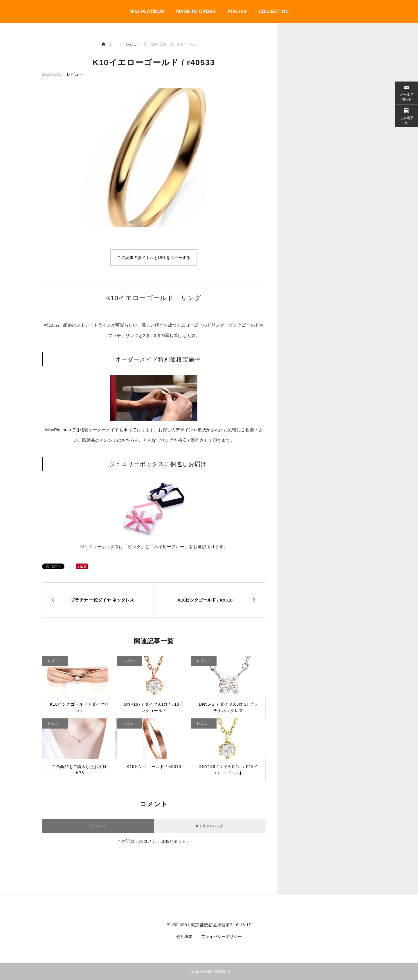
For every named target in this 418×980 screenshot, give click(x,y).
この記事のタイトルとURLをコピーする (154, 258)
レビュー (75, 74)
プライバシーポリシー (221, 936)
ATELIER (237, 11)
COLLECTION (273, 11)
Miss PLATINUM (147, 11)
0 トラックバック (210, 826)
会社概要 (184, 936)
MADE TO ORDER (196, 11)
